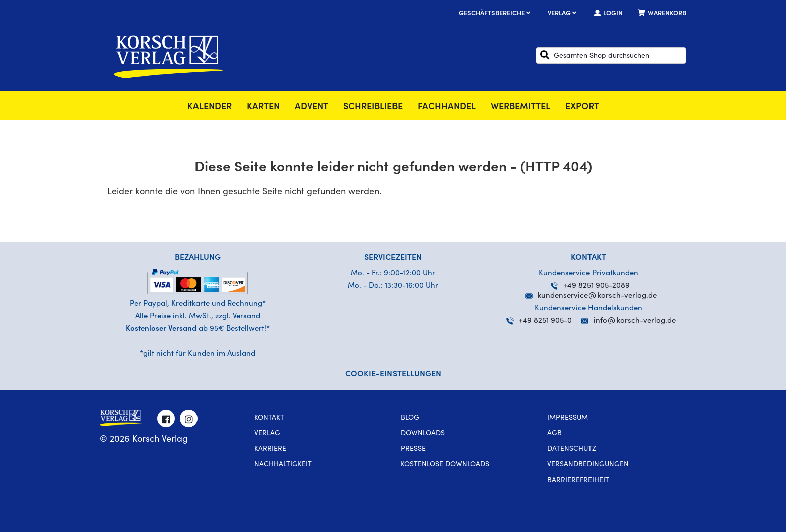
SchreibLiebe (373, 107)
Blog (410, 418)
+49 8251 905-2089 (590, 286)
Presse (413, 449)
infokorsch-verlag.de (635, 321)
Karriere (270, 449)
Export (582, 107)
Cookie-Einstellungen (393, 374)
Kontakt (269, 418)
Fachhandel (447, 107)
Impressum (568, 418)
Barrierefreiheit (578, 481)
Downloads (423, 434)
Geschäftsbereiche (496, 14)
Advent (312, 107)
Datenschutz (572, 449)
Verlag (563, 14)
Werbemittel (521, 107)
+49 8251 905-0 (539, 321)
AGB (555, 434)
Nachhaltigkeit (283, 465)
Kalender (210, 107)
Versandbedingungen (588, 465)
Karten (263, 107)
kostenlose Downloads (445, 465)
